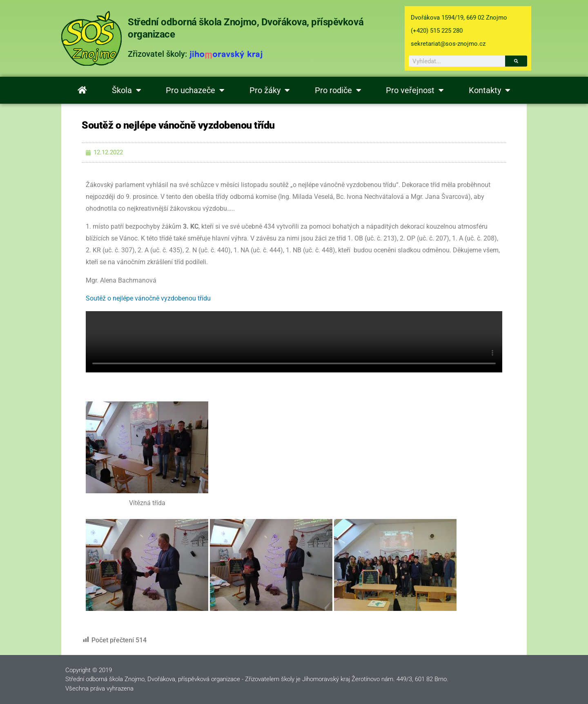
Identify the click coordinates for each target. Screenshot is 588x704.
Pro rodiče (338, 90)
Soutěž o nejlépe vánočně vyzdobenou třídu (148, 298)
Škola (127, 90)
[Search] (516, 61)
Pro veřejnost (415, 90)
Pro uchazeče (195, 90)
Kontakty (490, 90)
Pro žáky (270, 90)
